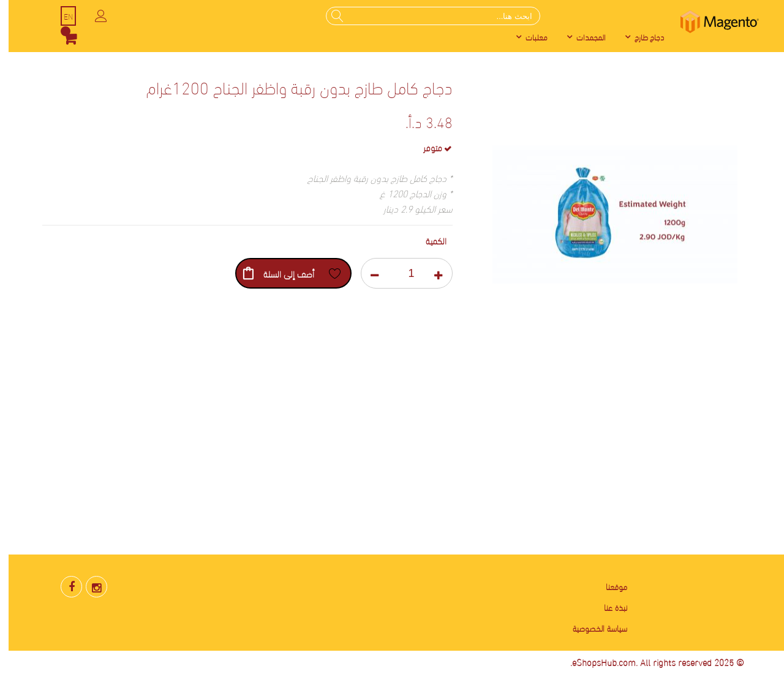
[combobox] (424, 16)
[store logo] (711, 22)
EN (60, 16)
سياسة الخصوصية (591, 628)
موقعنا (608, 586)
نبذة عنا (607, 607)
